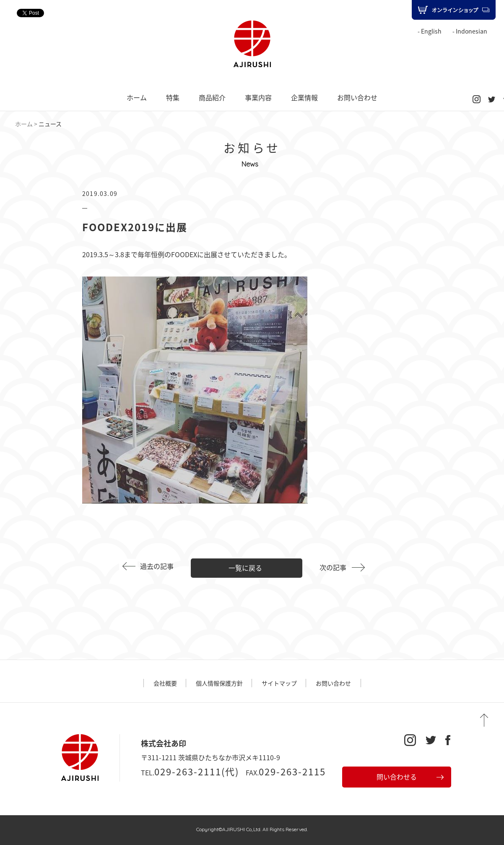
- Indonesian (470, 31)
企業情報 (304, 97)
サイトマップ (279, 683)
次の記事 (333, 567)
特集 (173, 97)
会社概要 (165, 683)
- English (430, 31)
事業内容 (258, 97)
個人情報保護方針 (219, 683)
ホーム (137, 97)
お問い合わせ (357, 97)
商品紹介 (212, 97)
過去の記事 (157, 566)
